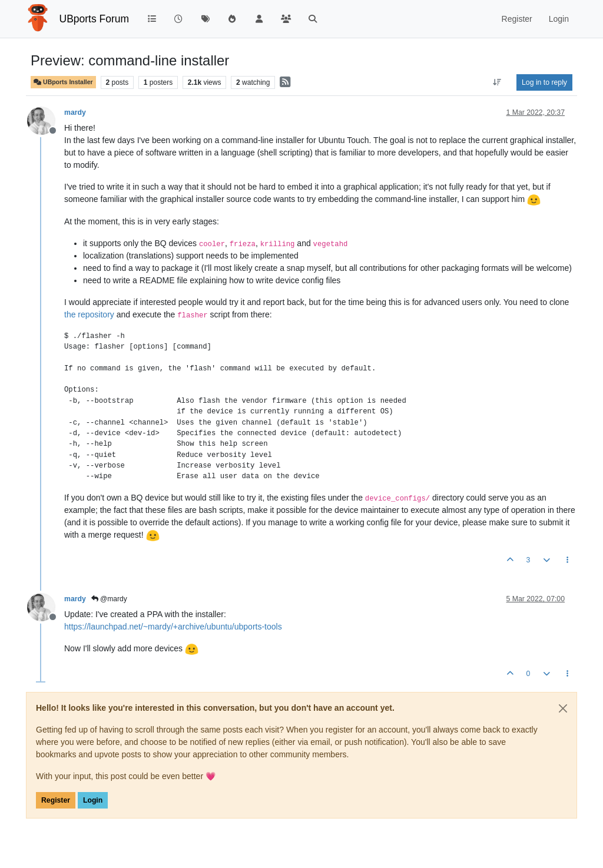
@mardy (109, 599)
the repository (89, 314)
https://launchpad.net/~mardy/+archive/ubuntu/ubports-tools (173, 627)
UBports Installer (63, 82)
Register (56, 800)
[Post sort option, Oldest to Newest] (497, 82)
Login (93, 800)
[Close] (563, 708)
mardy (75, 112)
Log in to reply (544, 82)
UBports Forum (95, 19)
